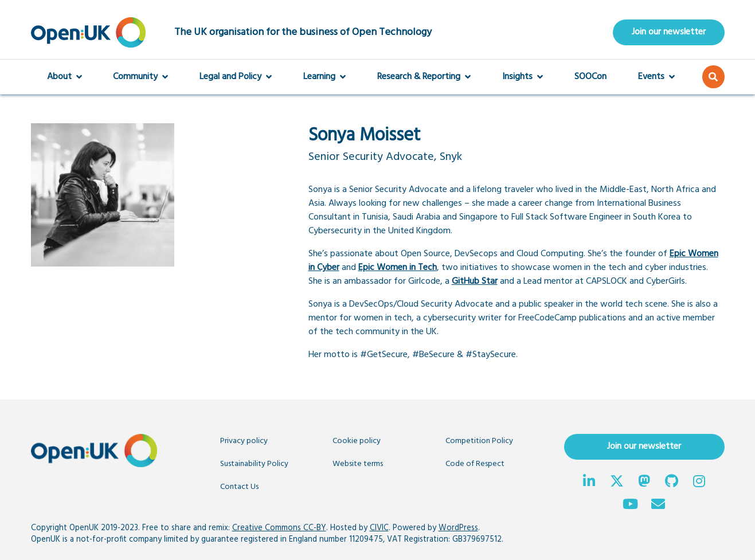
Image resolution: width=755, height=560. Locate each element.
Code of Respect (475, 464)
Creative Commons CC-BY (279, 528)
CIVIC (379, 528)
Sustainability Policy (254, 464)
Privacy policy (244, 441)
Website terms (358, 464)
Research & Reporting (424, 77)
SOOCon (590, 77)
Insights (523, 77)
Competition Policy (479, 441)
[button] (713, 77)
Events (656, 77)
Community (140, 77)
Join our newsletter (669, 32)
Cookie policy (357, 441)
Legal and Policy (236, 77)
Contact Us (239, 487)
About (64, 77)
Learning (324, 77)
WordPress (458, 528)
